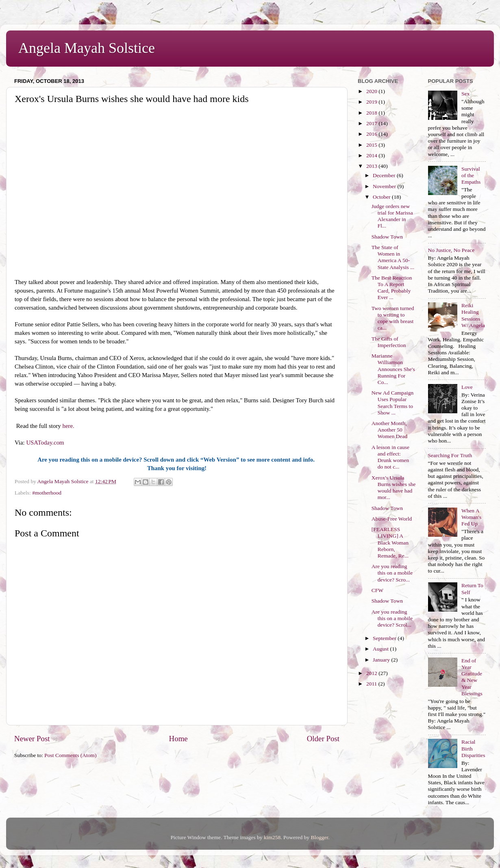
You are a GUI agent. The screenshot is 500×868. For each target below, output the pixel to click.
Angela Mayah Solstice (87, 48)
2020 (372, 91)
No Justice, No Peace (451, 250)
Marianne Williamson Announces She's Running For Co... (393, 369)
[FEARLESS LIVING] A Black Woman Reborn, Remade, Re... (390, 542)
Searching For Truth (450, 455)
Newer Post (32, 739)
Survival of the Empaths (471, 175)
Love (467, 387)
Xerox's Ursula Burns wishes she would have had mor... (394, 488)
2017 (372, 123)
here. (68, 426)
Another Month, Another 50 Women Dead (390, 430)
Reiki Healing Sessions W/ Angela (473, 315)
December (385, 175)
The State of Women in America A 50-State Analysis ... (393, 257)
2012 (372, 673)
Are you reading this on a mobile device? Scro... (392, 573)
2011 (372, 684)
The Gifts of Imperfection (389, 342)
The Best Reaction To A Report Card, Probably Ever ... (392, 288)
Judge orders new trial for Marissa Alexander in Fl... (392, 216)
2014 (372, 155)
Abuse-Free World (392, 519)
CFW (377, 590)
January (382, 660)
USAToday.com (46, 443)
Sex (465, 94)
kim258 (272, 837)
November (385, 186)
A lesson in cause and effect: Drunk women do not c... (390, 457)
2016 (372, 134)
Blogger (319, 837)
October (382, 197)
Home (178, 739)
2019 (372, 102)
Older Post (323, 739)
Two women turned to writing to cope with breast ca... (393, 318)
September (385, 638)
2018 (372, 113)
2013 (372, 166)
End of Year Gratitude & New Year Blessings (472, 677)
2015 (372, 145)
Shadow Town (387, 237)
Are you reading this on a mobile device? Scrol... (392, 618)
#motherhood (47, 493)
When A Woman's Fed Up (471, 517)
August (381, 649)
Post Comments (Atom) (70, 755)
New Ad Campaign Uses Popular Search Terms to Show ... (393, 403)
